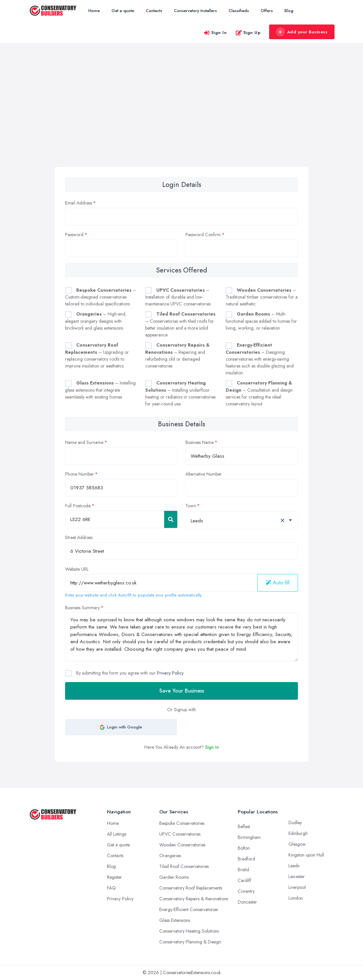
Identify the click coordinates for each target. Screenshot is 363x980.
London (296, 898)
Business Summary (82, 608)
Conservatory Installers (195, 11)
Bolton (244, 848)
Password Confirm (203, 235)
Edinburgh (298, 833)
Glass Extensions (175, 920)
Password (74, 235)
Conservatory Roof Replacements (191, 888)
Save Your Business (182, 691)
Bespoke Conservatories (182, 823)
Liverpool (297, 887)
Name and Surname (84, 442)
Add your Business (302, 32)
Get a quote (123, 11)
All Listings (117, 834)
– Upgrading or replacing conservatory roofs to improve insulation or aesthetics (97, 355)
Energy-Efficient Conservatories (189, 909)
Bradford (246, 859)
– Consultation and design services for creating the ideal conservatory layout (259, 393)
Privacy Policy (170, 673)
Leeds (294, 866)
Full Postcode (78, 506)
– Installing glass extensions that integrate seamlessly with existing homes (100, 390)
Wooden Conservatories (182, 845)
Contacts (154, 11)
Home (94, 11)
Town (191, 506)
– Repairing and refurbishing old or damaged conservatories (177, 355)
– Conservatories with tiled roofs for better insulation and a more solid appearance (180, 324)
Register (114, 877)
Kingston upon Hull (306, 855)
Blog (289, 11)
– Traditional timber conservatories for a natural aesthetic (262, 297)
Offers (267, 11)
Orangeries (170, 856)
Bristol (243, 870)
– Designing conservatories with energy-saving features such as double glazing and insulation (260, 359)
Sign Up (248, 33)
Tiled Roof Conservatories (184, 866)
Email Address (78, 203)
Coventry (246, 891)
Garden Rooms (174, 877)
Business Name (199, 442)
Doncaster (247, 902)
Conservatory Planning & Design (190, 942)
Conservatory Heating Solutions (189, 931)
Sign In (215, 33)
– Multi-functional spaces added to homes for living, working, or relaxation (261, 321)
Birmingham (249, 837)
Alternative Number (204, 474)
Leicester (297, 876)
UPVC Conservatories (180, 834)
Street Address (79, 537)
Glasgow (297, 844)
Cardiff (244, 880)
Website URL (77, 569)
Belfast (244, 826)
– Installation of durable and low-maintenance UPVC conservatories (178, 297)
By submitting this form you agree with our (129, 673)
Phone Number (79, 474)
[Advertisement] (181, 118)
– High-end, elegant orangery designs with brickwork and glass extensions (96, 321)
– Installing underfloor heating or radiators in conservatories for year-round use (180, 393)
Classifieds (239, 11)
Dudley (295, 823)
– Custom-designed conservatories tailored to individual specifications (101, 297)
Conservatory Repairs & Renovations (194, 899)
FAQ (111, 888)
